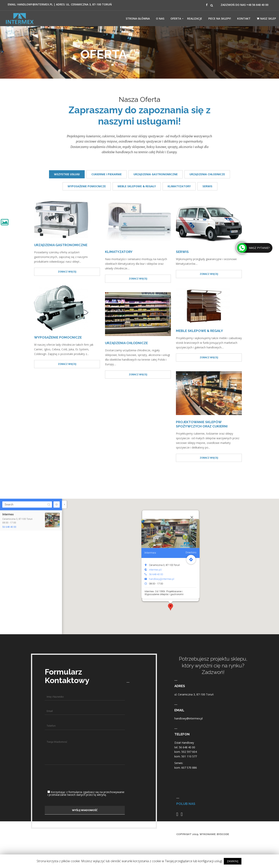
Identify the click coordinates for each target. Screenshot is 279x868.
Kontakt (244, 18)
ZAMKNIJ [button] (233, 861)
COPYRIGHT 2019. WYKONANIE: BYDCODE (203, 834)
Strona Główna (138, 18)
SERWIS (207, 186)
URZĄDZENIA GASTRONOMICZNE (156, 174)
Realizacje (195, 18)
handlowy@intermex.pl (162, 579)
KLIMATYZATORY (179, 186)
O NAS (160, 18)
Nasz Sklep (266, 18)
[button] (170, 607)
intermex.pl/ (155, 570)
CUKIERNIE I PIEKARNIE (107, 174)
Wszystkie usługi (67, 174)
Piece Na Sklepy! (220, 18)
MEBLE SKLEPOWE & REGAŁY (137, 186)
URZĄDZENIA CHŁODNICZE (207, 174)
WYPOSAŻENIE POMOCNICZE (87, 186)
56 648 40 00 (9, 527)
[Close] (192, 517)
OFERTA (176, 18)
